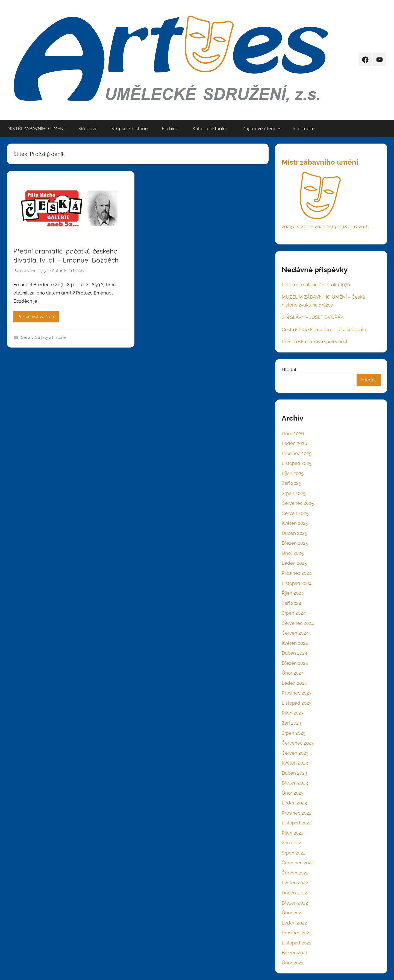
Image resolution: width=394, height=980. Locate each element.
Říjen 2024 (293, 593)
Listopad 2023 (297, 703)
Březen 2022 (295, 903)
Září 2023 (291, 723)
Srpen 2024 (294, 613)
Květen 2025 (295, 523)
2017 (353, 227)
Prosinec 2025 (297, 453)
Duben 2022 (294, 893)
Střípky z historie (130, 128)
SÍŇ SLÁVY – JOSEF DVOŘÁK (313, 317)
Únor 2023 (293, 793)
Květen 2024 (295, 643)
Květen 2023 (295, 763)
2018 (342, 227)
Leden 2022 (294, 923)
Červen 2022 (295, 873)
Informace (304, 128)
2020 (320, 227)
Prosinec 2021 (296, 933)
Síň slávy (88, 128)
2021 (309, 227)
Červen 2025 (295, 513)
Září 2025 (291, 483)
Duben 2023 (294, 773)
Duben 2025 (294, 533)
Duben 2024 (294, 653)
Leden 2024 (294, 683)
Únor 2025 (293, 553)
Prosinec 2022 (297, 813)
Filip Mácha (75, 271)
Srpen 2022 (294, 853)
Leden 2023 (294, 803)
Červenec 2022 (298, 863)
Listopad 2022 (297, 823)
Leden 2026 (294, 443)
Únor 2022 (293, 913)
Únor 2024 (293, 673)
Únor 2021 (292, 963)
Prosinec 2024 (297, 573)
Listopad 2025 (297, 463)
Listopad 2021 (296, 943)
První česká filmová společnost (315, 342)
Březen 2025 (295, 543)
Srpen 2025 (294, 493)
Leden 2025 (294, 563)
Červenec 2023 (298, 743)
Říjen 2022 (293, 833)
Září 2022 (291, 843)
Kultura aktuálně (210, 128)
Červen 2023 (295, 753)
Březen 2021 (295, 953)
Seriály (27, 337)
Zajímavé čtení (262, 128)
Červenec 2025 (298, 503)
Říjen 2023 (293, 713)
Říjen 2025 (293, 473)
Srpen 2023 (294, 733)
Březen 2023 (295, 783)
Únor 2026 (293, 433)
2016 (364, 227)
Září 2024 (291, 603)
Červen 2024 (295, 633)
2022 (298, 227)
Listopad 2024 (297, 583)
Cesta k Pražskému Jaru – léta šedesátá (324, 329)
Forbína (170, 128)
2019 (331, 227)
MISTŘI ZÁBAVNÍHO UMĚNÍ (36, 128)
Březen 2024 (295, 663)
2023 (287, 227)
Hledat (289, 369)
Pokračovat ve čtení (36, 317)
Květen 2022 (295, 883)
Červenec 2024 (298, 623)
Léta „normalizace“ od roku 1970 (316, 285)
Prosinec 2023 (297, 693)
